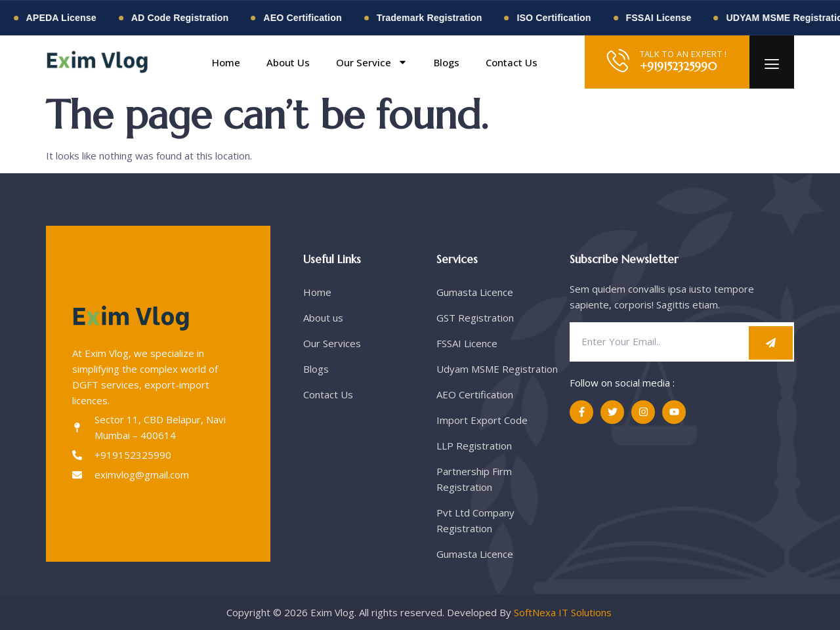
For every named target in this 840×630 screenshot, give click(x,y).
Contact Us (512, 62)
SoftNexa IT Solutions (564, 612)
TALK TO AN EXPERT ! (683, 54)
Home (226, 62)
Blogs (447, 62)
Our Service (372, 62)
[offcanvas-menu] (772, 65)
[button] (560, 62)
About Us (288, 62)
